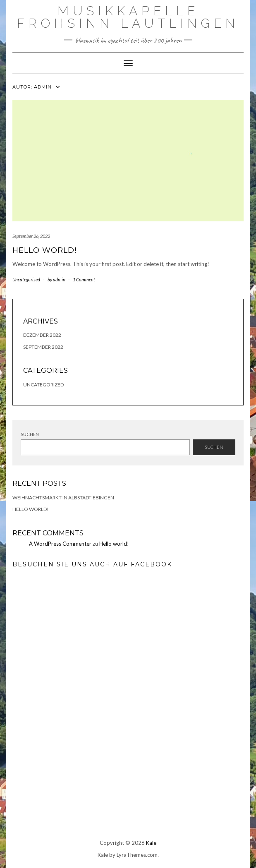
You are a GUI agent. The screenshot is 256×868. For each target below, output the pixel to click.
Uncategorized (26, 279)
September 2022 (43, 347)
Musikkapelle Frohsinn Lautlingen (128, 17)
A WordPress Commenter (60, 544)
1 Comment (84, 279)
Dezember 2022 (42, 335)
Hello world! (44, 250)
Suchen (30, 434)
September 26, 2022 (31, 236)
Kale (151, 843)
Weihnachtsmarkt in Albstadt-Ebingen (63, 498)
